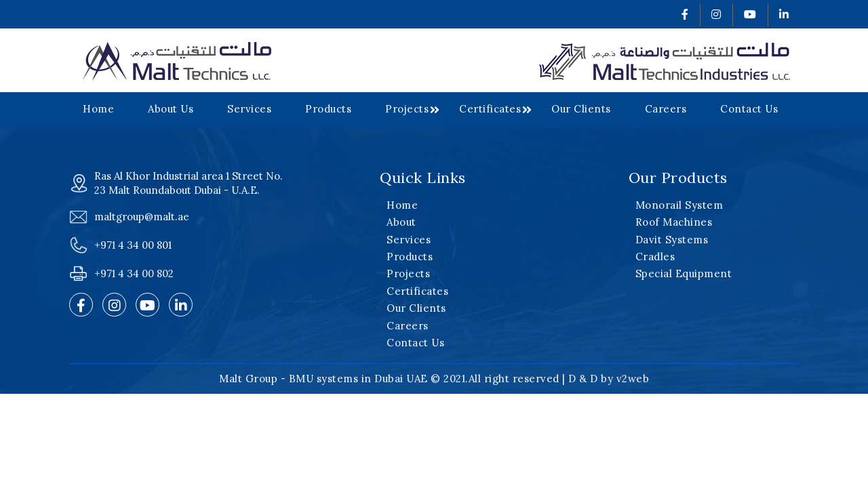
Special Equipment (684, 273)
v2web (633, 379)
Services (249, 109)
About (401, 222)
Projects (407, 109)
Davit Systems (672, 240)
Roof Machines (674, 222)
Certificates (490, 109)
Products (328, 109)
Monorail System (679, 205)
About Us (171, 109)
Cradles (655, 257)
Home (98, 109)
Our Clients (581, 109)
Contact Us (749, 109)
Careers (666, 109)
